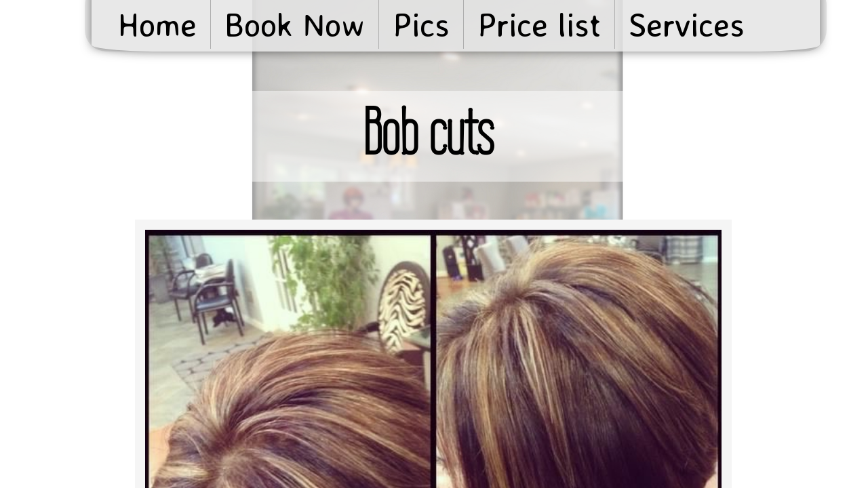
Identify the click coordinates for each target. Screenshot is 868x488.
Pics (421, 24)
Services (687, 24)
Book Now (295, 24)
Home (157, 24)
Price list (539, 24)
